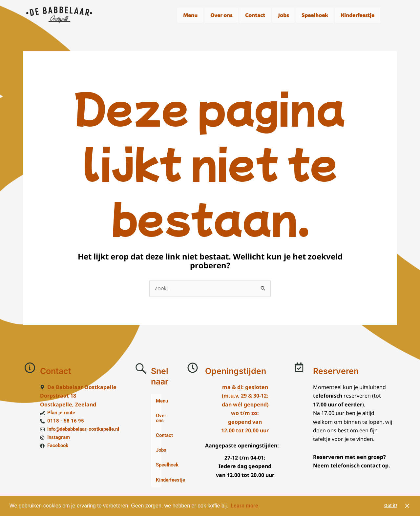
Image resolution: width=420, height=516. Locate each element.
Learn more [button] (244, 506)
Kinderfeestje (357, 15)
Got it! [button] (391, 506)
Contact (255, 15)
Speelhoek (315, 15)
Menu (190, 15)
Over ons (221, 15)
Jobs (283, 15)
